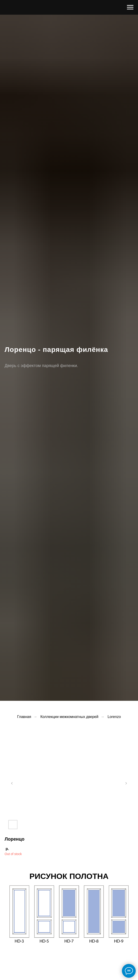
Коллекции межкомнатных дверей (69, 717)
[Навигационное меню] (130, 7)
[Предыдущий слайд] (12, 783)
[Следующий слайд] (126, 783)
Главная (24, 717)
